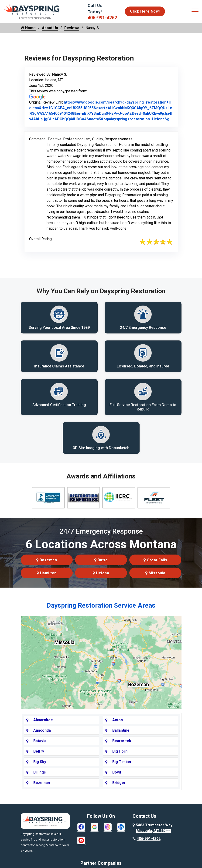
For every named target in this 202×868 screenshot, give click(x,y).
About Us (50, 28)
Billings (40, 777)
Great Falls (155, 565)
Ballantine (121, 735)
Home (28, 28)
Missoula (155, 578)
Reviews (72, 28)
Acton (118, 725)
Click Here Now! (145, 11)
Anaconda (42, 735)
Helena (101, 578)
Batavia (40, 745)
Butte (101, 565)
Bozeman (47, 565)
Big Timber (122, 766)
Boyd (117, 777)
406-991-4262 (102, 18)
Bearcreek (122, 745)
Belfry (39, 756)
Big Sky (40, 766)
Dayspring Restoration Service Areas (101, 610)
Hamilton (47, 578)
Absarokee (43, 725)
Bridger (119, 787)
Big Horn (120, 756)
